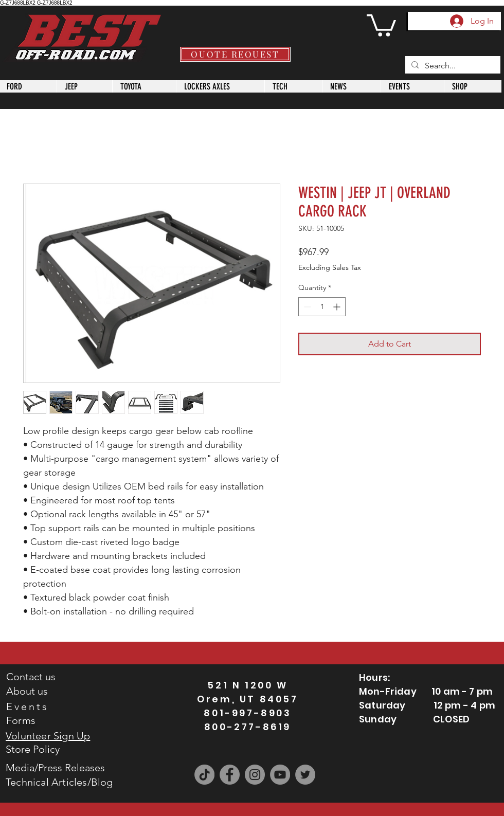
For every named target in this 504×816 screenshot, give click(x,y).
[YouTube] (280, 775)
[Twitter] (305, 775)
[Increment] (338, 307)
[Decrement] (306, 307)
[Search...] (452, 66)
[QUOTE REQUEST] (235, 54)
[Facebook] (230, 775)
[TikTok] (204, 775)
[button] (381, 24)
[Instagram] (255, 775)
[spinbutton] (322, 307)
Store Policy (33, 749)
